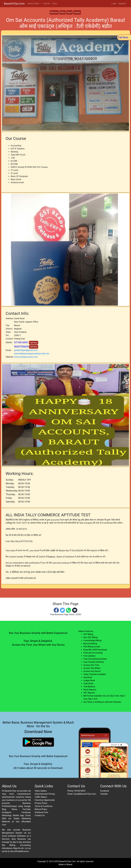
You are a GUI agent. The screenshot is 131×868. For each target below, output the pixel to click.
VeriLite (47, 4)
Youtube (104, 794)
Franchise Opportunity (45, 800)
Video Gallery (41, 791)
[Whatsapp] (69, 610)
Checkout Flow (41, 812)
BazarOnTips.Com (14, 4)
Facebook (105, 791)
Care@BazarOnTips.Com (85, 794)
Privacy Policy (41, 803)
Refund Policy (41, 809)
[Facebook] (56, 610)
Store (55, 4)
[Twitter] (62, 610)
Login (114, 4)
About (69, 12)
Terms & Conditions (44, 806)
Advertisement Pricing (45, 794)
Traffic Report (41, 797)
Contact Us (40, 815)
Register (122, 4)
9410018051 (80, 791)
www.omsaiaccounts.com (26, 357)
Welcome (54, 12)
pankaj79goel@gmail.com (26, 350)
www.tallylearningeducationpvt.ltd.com (32, 354)
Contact (77, 12)
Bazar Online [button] (34, 4)
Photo (63, 12)
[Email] (75, 610)
